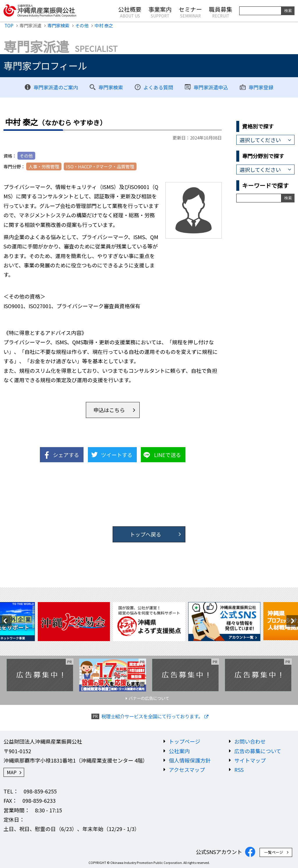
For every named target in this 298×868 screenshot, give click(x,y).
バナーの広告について (149, 698)
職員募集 (221, 12)
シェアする (66, 455)
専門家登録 (261, 87)
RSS (239, 770)
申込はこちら (109, 410)
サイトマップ (250, 760)
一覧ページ (274, 852)
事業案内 (160, 12)
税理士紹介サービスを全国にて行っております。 (152, 716)
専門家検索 (58, 25)
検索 (288, 11)
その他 (82, 25)
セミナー (190, 12)
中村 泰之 (104, 25)
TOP (9, 25)
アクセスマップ (187, 770)
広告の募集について (258, 751)
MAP (12, 772)
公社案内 (179, 751)
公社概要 (130, 12)
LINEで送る (167, 455)
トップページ (185, 741)
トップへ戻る (146, 534)
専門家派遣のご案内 (56, 87)
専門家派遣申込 (211, 87)
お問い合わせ (250, 741)
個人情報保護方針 (190, 760)
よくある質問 (158, 87)
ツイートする (117, 455)
